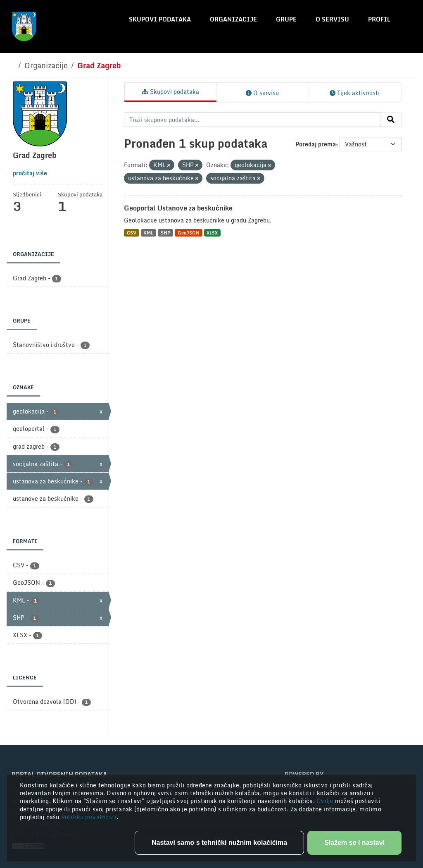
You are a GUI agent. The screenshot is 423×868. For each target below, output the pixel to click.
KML (148, 233)
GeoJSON (189, 233)
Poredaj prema (316, 144)
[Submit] (391, 120)
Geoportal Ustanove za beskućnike (178, 208)
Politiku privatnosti (89, 817)
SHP (165, 233)
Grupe (286, 19)
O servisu (332, 19)
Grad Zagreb (99, 65)
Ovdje (326, 801)
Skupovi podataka (160, 19)
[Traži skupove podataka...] (252, 120)
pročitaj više (30, 173)
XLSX (212, 233)
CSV (132, 233)
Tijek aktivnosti (355, 93)
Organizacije (233, 19)
